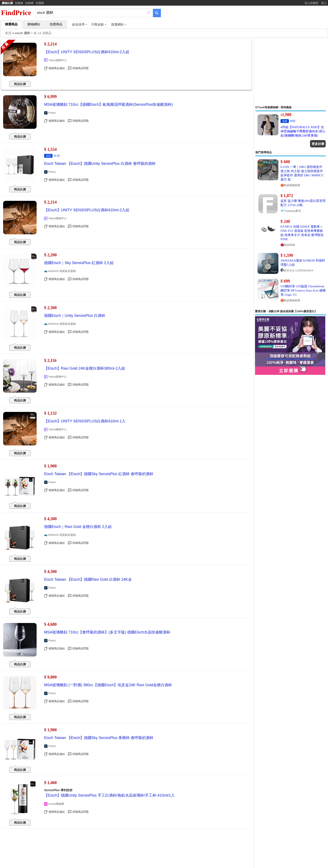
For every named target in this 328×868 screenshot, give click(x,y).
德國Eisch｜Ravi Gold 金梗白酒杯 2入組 (78, 527)
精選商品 (11, 24)
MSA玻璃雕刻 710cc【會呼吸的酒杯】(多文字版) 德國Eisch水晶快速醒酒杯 (107, 632)
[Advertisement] (291, 72)
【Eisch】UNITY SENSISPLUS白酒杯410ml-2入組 (87, 52)
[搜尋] (91, 13)
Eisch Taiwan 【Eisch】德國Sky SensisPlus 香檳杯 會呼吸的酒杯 (99, 738)
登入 (324, 3)
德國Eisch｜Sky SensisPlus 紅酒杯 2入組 (79, 263)
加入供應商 (311, 3)
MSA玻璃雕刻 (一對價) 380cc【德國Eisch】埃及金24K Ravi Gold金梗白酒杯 (108, 685)
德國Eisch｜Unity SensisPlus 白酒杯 (75, 316)
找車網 (29, 3)
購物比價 (7, 3)
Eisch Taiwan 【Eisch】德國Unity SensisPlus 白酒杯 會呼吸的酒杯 (100, 164)
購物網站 (34, 24)
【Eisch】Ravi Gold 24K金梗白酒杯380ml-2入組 (85, 368)
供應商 (40, 3)
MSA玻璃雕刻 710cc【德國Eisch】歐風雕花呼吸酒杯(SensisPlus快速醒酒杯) (108, 104)
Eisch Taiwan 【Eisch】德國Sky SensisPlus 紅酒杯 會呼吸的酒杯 (99, 474)
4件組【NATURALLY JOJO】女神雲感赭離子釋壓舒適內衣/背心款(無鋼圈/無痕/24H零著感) (303, 131)
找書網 (19, 3)
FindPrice (16, 13)
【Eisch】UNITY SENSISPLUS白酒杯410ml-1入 (85, 421)
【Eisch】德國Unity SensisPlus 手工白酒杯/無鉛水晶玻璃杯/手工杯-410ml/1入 (109, 795)
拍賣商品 (56, 24)
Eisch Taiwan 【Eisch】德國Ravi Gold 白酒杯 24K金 (88, 579)
